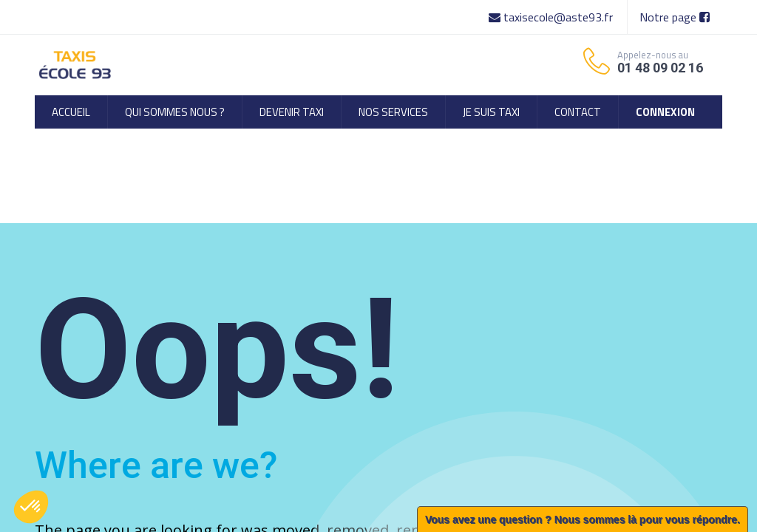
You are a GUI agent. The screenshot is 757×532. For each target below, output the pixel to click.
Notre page (675, 17)
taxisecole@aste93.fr (552, 17)
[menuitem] (71, 112)
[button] (31, 507)
